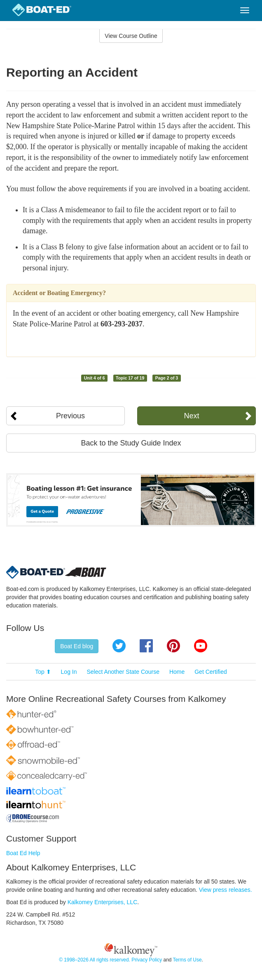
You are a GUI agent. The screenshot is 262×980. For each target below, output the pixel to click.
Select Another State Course (123, 672)
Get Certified (211, 672)
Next (192, 416)
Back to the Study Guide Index (131, 443)
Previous (70, 416)
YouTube (201, 646)
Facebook (146, 646)
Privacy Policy (147, 960)
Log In (69, 672)
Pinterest (173, 646)
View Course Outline (131, 36)
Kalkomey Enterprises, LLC (103, 902)
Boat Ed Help (23, 853)
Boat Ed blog (77, 646)
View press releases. (226, 890)
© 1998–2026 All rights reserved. (95, 960)
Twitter (119, 646)
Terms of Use (187, 960)
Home (177, 672)
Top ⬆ (43, 672)
